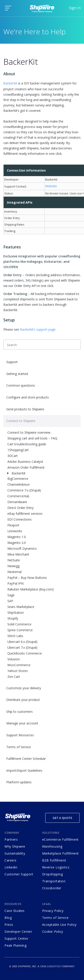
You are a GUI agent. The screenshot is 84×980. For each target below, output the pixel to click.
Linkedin (11, 867)
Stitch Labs (15, 636)
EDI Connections (19, 519)
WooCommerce (19, 665)
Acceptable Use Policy (59, 925)
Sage (11, 595)
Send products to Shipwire (25, 409)
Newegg (13, 566)
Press (9, 925)
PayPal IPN (15, 583)
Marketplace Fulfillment (60, 853)
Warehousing (52, 846)
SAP (10, 601)
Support (12, 362)
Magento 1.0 (17, 537)
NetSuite (14, 560)
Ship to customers (19, 712)
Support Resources (20, 735)
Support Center (16, 938)
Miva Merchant (18, 554)
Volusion (14, 659)
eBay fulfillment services (25, 514)
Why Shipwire (15, 846)
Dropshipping (53, 874)
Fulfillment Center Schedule (26, 759)
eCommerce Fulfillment (60, 839)
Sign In (75, 8)
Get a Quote (62, 818)
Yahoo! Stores (18, 671)
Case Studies (15, 911)
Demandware (17, 502)
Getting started (17, 374)
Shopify (13, 618)
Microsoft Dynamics (22, 548)
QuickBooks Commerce (25, 653)
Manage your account (22, 723)
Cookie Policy (53, 932)
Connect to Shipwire (21, 421)
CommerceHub (18, 496)
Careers (11, 860)
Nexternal (14, 572)
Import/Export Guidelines (24, 770)
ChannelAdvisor (19, 484)
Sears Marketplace (21, 607)
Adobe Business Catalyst (25, 462)
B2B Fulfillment (54, 860)
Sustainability (15, 853)
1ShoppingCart (18, 450)
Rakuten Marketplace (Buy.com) (31, 589)
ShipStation (16, 613)
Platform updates (19, 782)
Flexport (13, 525)
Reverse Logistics (56, 867)
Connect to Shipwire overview (29, 432)
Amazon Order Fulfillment (26, 467)
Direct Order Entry (20, 508)
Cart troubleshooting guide (27, 444)
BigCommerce (18, 479)
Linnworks (15, 531)
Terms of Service (19, 747)
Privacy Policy (53, 911)
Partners (11, 839)
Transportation (54, 881)
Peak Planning (16, 945)
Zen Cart (14, 677)
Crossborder (52, 888)
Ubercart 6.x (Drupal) (22, 642)
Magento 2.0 (17, 543)
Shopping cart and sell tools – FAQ (32, 438)
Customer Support (19, 874)
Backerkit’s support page (38, 329)
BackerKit (19, 473)
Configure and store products (28, 397)
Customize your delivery (24, 688)
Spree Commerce (20, 630)
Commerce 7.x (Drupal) (24, 490)
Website (51, 186)
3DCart (13, 456)
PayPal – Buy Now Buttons (27, 578)
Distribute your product (23, 700)
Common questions (21, 385)
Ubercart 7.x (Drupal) (22, 647)
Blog (8, 918)
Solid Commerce (19, 624)
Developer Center (18, 932)
